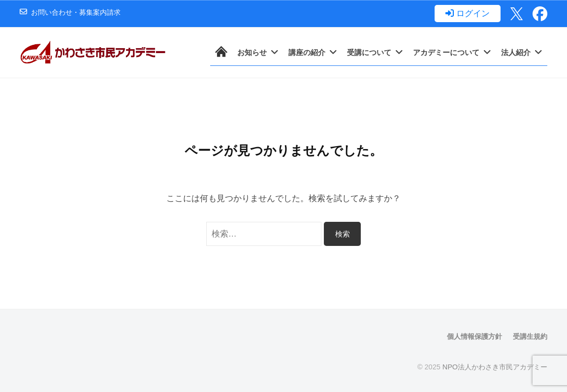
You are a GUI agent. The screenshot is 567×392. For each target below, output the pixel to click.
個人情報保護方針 (474, 336)
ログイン (473, 14)
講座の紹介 (307, 52)
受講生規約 (530, 336)
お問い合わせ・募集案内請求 (76, 13)
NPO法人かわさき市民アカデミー (495, 367)
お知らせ (252, 52)
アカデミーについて (446, 52)
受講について (369, 52)
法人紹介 (516, 52)
